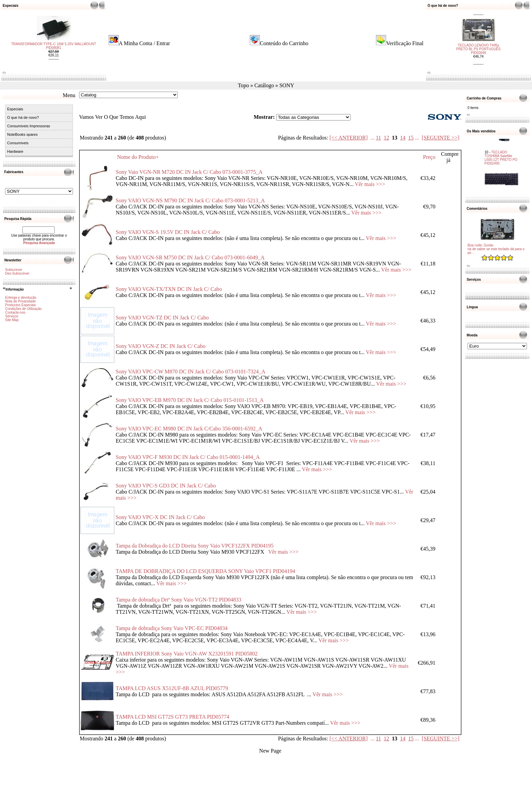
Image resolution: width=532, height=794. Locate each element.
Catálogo (264, 85)
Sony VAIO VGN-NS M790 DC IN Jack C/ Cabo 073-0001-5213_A (190, 200)
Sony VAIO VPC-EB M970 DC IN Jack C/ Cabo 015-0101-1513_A (190, 400)
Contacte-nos (15, 312)
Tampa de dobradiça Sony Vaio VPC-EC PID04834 (172, 628)
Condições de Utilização (23, 309)
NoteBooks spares (22, 134)
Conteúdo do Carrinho (284, 43)
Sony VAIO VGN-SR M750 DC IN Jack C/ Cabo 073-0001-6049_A (190, 257)
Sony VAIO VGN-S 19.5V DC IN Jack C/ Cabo (168, 232)
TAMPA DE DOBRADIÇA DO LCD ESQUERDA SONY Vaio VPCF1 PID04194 (205, 571)
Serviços (12, 316)
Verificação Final (405, 43)
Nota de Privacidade (20, 301)
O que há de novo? (23, 117)
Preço (429, 157)
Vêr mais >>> (370, 184)
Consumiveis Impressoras (29, 126)
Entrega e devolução (21, 298)
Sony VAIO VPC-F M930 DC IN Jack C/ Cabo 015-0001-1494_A (188, 457)
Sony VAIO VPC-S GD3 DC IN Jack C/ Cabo (166, 486)
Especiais (15, 109)
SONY (287, 85)
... (373, 138)
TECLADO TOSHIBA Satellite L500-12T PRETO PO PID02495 (501, 150)
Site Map (12, 320)
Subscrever (14, 270)
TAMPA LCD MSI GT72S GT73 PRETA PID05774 (173, 717)
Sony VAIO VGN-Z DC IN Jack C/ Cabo (160, 346)
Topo (243, 85)
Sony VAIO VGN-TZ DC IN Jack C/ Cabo (162, 318)
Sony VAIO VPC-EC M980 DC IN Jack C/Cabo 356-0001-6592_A (189, 429)
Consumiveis (18, 143)
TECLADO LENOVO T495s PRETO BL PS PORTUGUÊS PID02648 (479, 43)
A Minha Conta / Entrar (144, 43)
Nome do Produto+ (138, 157)
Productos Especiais (21, 305)
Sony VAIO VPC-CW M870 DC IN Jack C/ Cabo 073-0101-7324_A (191, 372)
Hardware (15, 151)
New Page (270, 751)
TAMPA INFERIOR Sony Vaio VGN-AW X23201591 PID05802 (187, 654)
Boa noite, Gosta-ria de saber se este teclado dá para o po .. (496, 249)
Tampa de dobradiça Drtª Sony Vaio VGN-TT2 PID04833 (178, 600)
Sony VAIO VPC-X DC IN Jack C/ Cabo (160, 517)
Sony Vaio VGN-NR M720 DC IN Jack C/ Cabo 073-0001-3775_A (189, 172)
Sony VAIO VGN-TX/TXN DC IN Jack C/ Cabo (169, 289)
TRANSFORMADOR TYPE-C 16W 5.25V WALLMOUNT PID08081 (54, 52)
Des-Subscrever (17, 273)
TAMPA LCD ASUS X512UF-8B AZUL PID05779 (172, 688)
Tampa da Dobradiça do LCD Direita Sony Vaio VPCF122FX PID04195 (195, 546)
